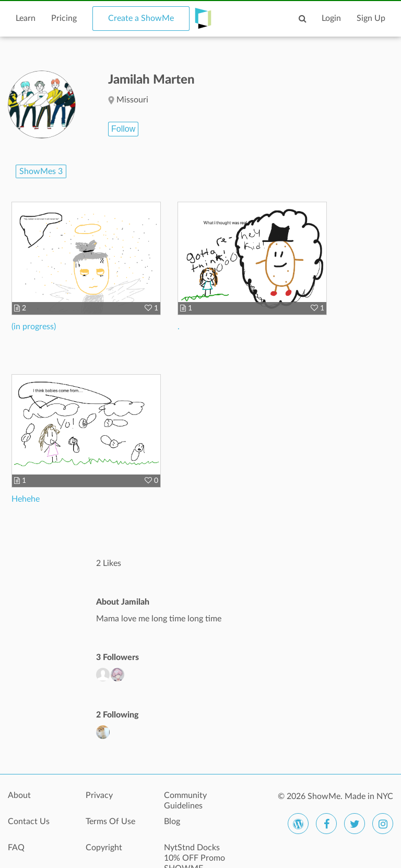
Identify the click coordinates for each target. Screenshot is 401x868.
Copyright (104, 848)
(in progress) (34, 327)
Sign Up (371, 18)
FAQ (16, 848)
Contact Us (29, 821)
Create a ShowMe (141, 18)
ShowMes (41, 171)
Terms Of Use (110, 821)
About (19, 795)
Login (331, 18)
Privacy (99, 795)
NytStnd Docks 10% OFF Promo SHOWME (194, 853)
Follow (123, 129)
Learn (26, 18)
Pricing (64, 18)
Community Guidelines (185, 801)
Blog (172, 821)
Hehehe (26, 499)
